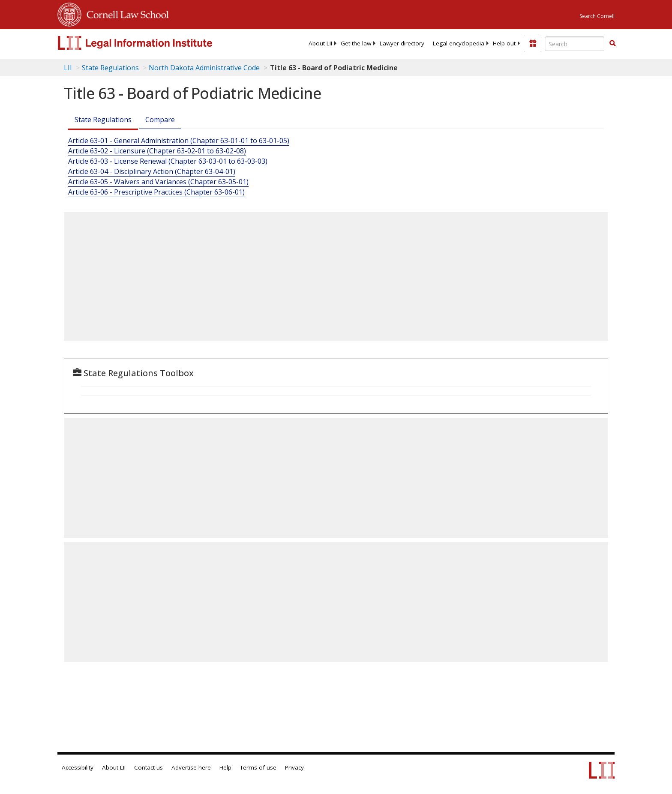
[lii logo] (154, 43)
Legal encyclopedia (459, 43)
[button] (612, 43)
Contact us (148, 767)
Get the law (356, 43)
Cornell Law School (125, 13)
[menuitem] (320, 43)
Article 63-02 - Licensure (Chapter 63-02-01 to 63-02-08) (157, 151)
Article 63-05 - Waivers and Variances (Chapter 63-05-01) (158, 182)
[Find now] (612, 44)
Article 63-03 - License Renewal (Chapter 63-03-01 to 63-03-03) (168, 161)
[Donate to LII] (533, 43)
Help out (504, 43)
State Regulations (110, 68)
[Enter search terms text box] (575, 44)
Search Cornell (597, 16)
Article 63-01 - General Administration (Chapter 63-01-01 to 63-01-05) (179, 141)
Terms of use (258, 767)
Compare (160, 120)
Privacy (294, 767)
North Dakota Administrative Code (204, 68)
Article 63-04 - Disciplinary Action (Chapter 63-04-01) (152, 171)
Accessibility (78, 767)
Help (225, 767)
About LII (320, 43)
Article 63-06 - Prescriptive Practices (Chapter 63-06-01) (156, 192)
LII (68, 68)
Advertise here (191, 767)
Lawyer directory (402, 43)
